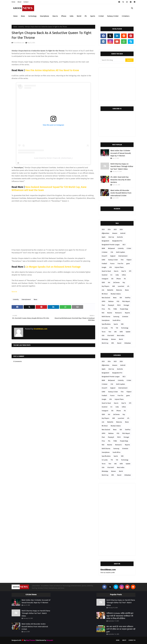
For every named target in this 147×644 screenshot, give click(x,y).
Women (114, 339)
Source (14, 292)
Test (110, 332)
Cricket (129, 248)
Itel (109, 283)
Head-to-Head (106, 271)
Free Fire (120, 264)
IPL (125, 279)
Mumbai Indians (116, 294)
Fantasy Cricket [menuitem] (113, 16)
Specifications (106, 324)
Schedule (125, 317)
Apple (104, 237)
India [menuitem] (72, 16)
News (35, 300)
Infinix (124, 275)
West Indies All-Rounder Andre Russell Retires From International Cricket (121, 193)
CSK (112, 252)
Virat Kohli (111, 336)
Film (122, 260)
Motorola (119, 290)
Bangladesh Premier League (111, 245)
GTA (110, 267)
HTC (130, 271)
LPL (128, 286)
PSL (109, 309)
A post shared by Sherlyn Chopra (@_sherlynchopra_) (53, 158)
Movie (127, 290)
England (113, 256)
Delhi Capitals (121, 252)
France (112, 264)
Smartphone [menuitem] (45, 16)
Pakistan (111, 301)
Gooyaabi (50, 640)
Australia (120, 237)
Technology (125, 328)
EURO (103, 260)
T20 (117, 328)
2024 (109, 230)
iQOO (103, 283)
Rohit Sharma (106, 317)
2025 (115, 230)
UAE (115, 332)
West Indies (121, 336)
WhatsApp (105, 339)
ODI (121, 298)
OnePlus (128, 298)
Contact (26, 2)
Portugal (126, 305)
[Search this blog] (113, 60)
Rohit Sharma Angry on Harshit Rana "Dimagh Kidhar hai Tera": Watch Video (122, 166)
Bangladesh (105, 241)
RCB (103, 313)
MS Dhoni (105, 294)
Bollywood (111, 248)
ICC (111, 275)
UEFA (121, 332)
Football (104, 264)
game (128, 264)
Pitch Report (126, 301)
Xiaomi (119, 343)
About (19, 2)
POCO (119, 305)
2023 (103, 230)
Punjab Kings (124, 309)
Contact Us (132, 640)
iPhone (119, 279)
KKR (114, 286)
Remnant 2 (119, 313)
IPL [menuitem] (86, 16)
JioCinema (116, 283)
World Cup (105, 343)
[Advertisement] (118, 84)
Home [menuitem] (15, 16)
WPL (113, 343)
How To (124, 271)
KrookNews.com (19, 43)
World (121, 339)
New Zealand (106, 298)
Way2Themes (31, 640)
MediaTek (110, 290)
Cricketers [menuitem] (126, 16)
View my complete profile (108, 573)
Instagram (105, 279)
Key (124, 283)
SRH (122, 324)
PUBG (115, 309)
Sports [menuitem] (93, 16)
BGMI (103, 248)
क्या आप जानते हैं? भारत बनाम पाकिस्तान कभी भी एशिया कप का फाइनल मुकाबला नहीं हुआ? (121, 629)
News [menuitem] (23, 16)
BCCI (124, 245)
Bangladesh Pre (117, 241)
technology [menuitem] (32, 16)
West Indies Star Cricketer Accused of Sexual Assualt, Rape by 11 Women (121, 153)
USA (103, 336)
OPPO (103, 301)
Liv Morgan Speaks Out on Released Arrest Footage (53, 267)
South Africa (117, 320)
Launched (121, 286)
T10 (112, 328)
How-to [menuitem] (55, 16)
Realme (110, 313)
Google (104, 267)
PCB (118, 301)
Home (13, 2)
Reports (127, 313)
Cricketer (105, 252)
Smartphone (106, 320)
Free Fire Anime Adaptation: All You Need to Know (52, 70)
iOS (112, 279)
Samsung (116, 317)
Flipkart (129, 260)
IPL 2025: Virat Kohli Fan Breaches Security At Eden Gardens (121, 180)
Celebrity (21, 27)
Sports (116, 324)
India (117, 275)
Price (103, 309)
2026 (121, 230)
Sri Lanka (105, 328)
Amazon (115, 233)
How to (116, 271)
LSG (103, 290)
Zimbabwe (128, 343)
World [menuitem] (79, 16)
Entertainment (26, 300)
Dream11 (104, 256)
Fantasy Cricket (113, 260)
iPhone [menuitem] (64, 16)
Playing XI (111, 305)
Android (123, 233)
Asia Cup (111, 237)
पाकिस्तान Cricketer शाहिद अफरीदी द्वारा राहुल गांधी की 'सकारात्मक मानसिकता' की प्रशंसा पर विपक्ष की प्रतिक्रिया (120, 616)
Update (128, 332)
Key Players (105, 286)
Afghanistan (105, 233)
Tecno (104, 332)
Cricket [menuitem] (101, 16)
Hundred (105, 275)
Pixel (103, 305)
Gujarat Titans (119, 267)
